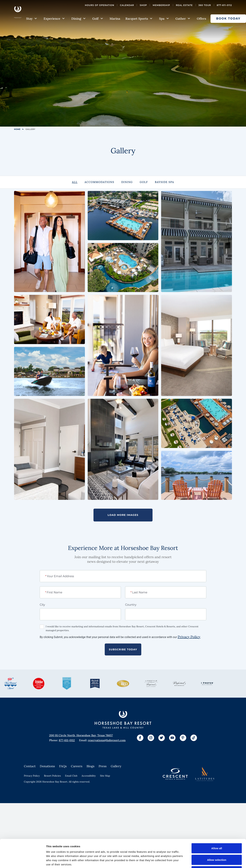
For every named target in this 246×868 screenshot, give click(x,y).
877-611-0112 (224, 5)
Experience (54, 19)
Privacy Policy (189, 671)
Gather (183, 19)
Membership (161, 5)
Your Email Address (60, 610)
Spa (164, 19)
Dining (78, 19)
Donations (47, 800)
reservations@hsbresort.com (107, 774)
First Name (54, 626)
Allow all (217, 822)
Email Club (71, 810)
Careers (77, 800)
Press (103, 800)
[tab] (75, 182)
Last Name (139, 626)
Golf (98, 19)
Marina (115, 19)
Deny (217, 845)
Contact (30, 800)
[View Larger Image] (49, 241)
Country (131, 639)
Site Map (105, 810)
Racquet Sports (139, 19)
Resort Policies (52, 810)
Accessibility (89, 810)
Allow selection (217, 833)
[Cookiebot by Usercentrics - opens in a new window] (23, 861)
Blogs (91, 800)
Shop (143, 5)
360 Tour (205, 5)
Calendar (127, 5)
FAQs (63, 800)
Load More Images (123, 549)
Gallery (116, 800)
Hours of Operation (100, 5)
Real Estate (184, 5)
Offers (201, 19)
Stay (32, 19)
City (42, 639)
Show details (184, 861)
